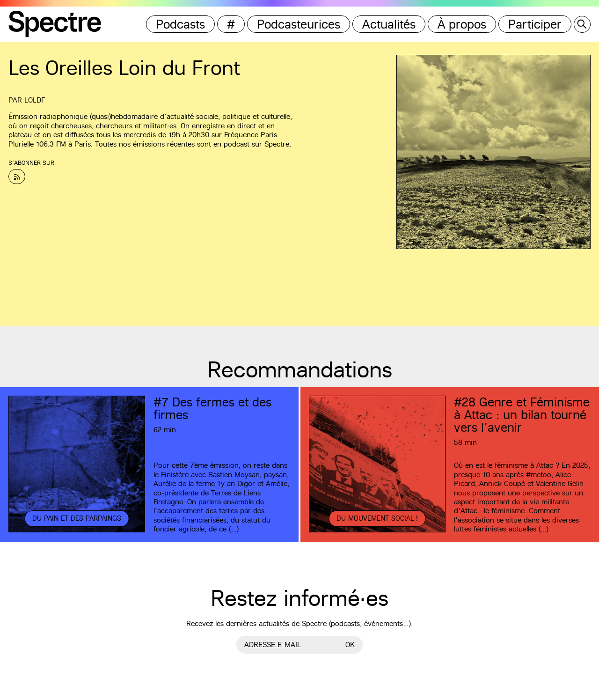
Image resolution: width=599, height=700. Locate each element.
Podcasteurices (299, 24)
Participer (535, 24)
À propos (462, 24)
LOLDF (35, 100)
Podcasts (180, 24)
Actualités (389, 24)
